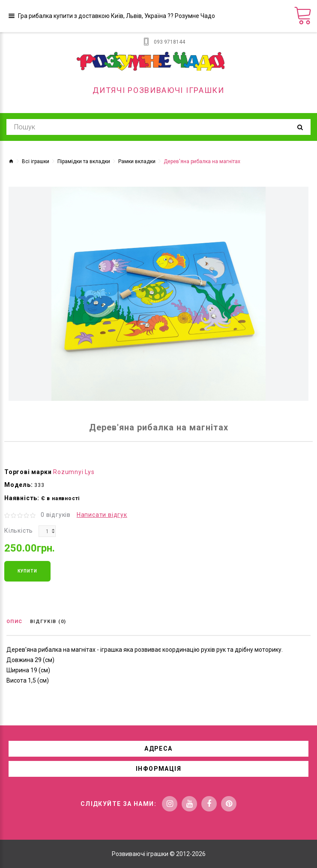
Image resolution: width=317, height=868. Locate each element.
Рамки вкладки (137, 161)
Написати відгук (102, 515)
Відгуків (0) (48, 622)
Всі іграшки (36, 161)
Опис (15, 622)
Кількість (19, 531)
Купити (27, 571)
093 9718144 (169, 42)
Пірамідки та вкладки (84, 161)
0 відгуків (56, 515)
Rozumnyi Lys (74, 472)
